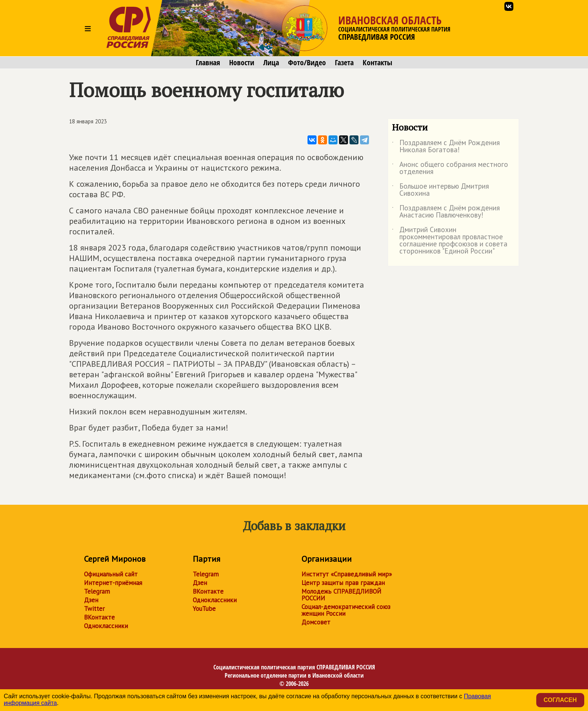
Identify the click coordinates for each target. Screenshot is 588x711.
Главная (208, 63)
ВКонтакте (99, 617)
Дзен (91, 600)
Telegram (97, 591)
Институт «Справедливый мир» (347, 574)
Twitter (94, 609)
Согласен (560, 700)
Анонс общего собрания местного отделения (450, 168)
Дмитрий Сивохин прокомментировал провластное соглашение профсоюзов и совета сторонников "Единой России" (450, 241)
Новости (242, 63)
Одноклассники (106, 626)
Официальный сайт (111, 574)
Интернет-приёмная (113, 583)
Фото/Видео (307, 63)
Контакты (377, 63)
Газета (344, 63)
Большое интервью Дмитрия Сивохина (440, 190)
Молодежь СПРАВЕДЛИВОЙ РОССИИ (341, 595)
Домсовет (316, 622)
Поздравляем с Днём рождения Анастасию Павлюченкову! (446, 212)
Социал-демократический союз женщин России (346, 610)
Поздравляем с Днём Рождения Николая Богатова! (446, 147)
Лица (271, 63)
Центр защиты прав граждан (343, 583)
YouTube (204, 609)
